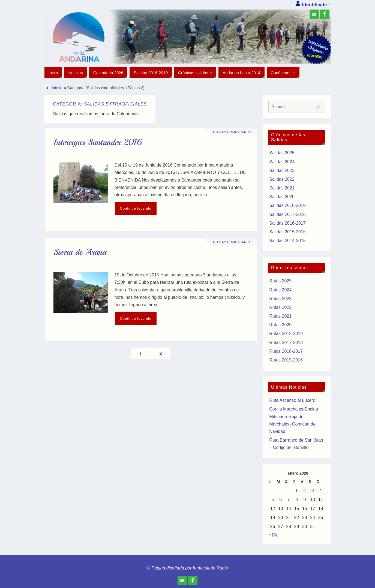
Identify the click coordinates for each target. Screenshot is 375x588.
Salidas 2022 (282, 179)
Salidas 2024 (282, 162)
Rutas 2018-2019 (286, 334)
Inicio (56, 88)
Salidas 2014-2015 (287, 241)
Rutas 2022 (280, 307)
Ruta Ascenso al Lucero (292, 400)
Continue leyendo (136, 208)
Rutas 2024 (280, 290)
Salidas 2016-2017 (287, 223)
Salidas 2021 (282, 188)
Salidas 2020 (282, 197)
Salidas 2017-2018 (287, 214)
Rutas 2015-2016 (286, 360)
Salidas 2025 (282, 153)
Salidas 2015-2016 (287, 232)
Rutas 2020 (280, 325)
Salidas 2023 (282, 171)
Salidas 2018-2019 (287, 205)
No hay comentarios (233, 132)
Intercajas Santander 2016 (98, 142)
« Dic (273, 535)
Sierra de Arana (80, 252)
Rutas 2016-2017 (286, 351)
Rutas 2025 (280, 281)
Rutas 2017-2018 (286, 343)
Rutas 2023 (280, 299)
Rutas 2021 (280, 316)
